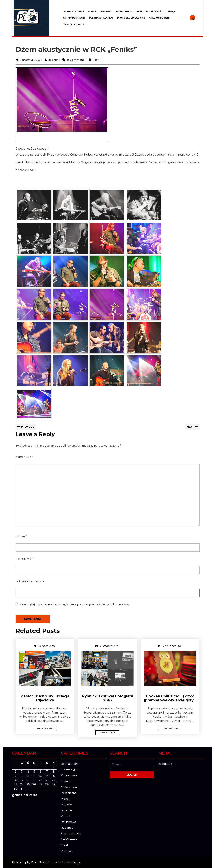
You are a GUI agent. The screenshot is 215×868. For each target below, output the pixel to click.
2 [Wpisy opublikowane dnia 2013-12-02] (15, 772)
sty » (22, 801)
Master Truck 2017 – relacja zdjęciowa (45, 698)
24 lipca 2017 (47, 646)
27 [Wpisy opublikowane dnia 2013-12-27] (40, 784)
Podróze (66, 804)
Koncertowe (69, 775)
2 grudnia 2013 (30, 60)
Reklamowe (69, 822)
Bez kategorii (69, 764)
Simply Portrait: (74, 18)
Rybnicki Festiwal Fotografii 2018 (107, 698)
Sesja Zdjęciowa (71, 834)
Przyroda (67, 851)
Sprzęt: (171, 11)
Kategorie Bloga (148, 11)
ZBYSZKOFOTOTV (74, 24)
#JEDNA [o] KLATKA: (101, 18)
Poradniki (123, 11)
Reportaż (67, 828)
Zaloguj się (165, 764)
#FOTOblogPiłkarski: (131, 18)
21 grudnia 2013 (172, 646)
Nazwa (21, 536)
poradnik (67, 810)
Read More (43, 728)
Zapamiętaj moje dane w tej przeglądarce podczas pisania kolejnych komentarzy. (75, 604)
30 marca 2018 (109, 646)
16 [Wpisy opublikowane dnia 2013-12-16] (15, 780)
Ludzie (65, 781)
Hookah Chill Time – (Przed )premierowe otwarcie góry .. (170, 698)
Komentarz (24, 457)
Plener (65, 799)
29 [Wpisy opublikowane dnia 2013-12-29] (54, 784)
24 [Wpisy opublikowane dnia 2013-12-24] (22, 784)
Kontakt (106, 11)
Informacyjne (70, 770)
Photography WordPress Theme (34, 862)
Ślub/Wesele (69, 839)
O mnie (92, 11)
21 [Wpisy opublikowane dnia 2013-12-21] (47, 780)
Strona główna (74, 11)
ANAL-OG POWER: (159, 18)
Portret (66, 816)
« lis (14, 801)
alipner (53, 60)
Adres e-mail (25, 559)
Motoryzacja (69, 787)
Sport (64, 845)
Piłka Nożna (69, 793)
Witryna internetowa (30, 581)
